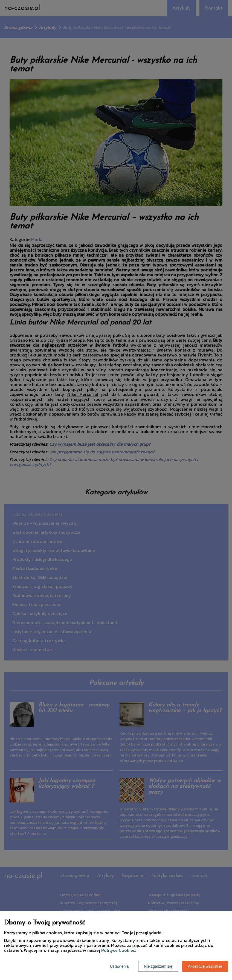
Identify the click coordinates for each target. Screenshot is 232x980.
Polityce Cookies (118, 950)
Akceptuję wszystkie (205, 966)
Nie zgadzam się (158, 966)
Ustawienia (119, 966)
